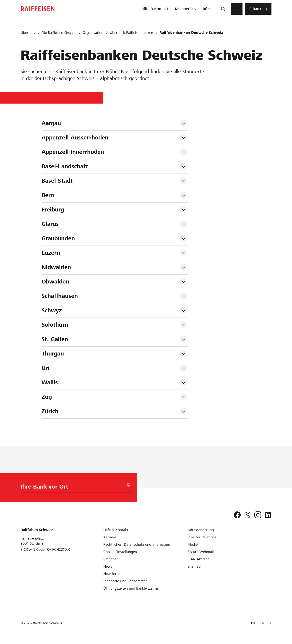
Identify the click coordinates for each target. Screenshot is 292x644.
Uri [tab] (46, 368)
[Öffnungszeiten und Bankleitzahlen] (131, 588)
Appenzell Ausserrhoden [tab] (75, 138)
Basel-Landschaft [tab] (65, 166)
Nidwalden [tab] (56, 267)
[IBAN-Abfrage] (198, 559)
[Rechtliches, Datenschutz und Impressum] (137, 544)
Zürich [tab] (50, 411)
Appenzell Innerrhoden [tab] (73, 152)
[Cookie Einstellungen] (120, 552)
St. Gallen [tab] (55, 339)
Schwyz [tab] (52, 310)
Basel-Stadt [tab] (57, 181)
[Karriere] (110, 537)
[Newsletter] (112, 574)
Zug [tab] (47, 397)
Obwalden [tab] (55, 282)
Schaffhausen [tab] (60, 296)
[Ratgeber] (111, 559)
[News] (108, 566)
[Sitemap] (194, 566)
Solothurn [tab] (55, 325)
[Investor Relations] (202, 537)
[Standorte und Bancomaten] (125, 581)
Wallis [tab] (50, 382)
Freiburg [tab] (53, 210)
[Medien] (194, 544)
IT (270, 623)
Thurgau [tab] (53, 354)
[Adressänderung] (201, 530)
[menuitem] (155, 9)
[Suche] (223, 9)
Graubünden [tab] (58, 238)
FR (262, 623)
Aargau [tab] (51, 123)
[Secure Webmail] (201, 552)
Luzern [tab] (51, 253)
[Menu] (237, 9)
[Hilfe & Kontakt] (116, 530)
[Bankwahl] (74, 488)
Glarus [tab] (50, 224)
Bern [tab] (48, 195)
